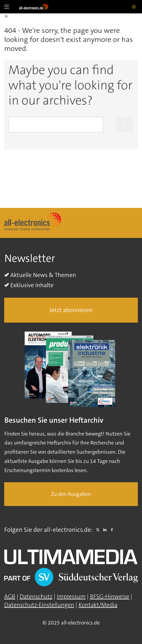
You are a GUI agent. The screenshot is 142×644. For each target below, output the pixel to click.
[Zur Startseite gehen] (34, 7)
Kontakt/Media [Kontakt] (98, 605)
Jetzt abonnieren (71, 310)
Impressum (71, 596)
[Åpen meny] (7, 7)
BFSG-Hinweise (110, 596)
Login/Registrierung (135, 7)
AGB (10, 596)
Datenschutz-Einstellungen (39, 605)
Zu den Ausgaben (71, 494)
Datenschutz (36, 596)
